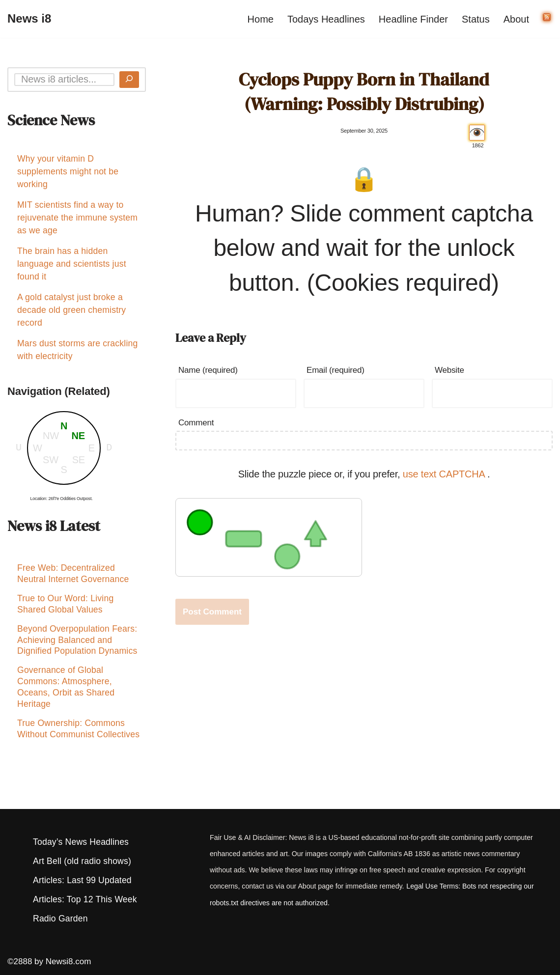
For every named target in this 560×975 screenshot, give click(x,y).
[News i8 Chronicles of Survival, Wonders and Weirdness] (29, 19)
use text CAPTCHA (445, 474)
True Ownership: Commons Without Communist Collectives (78, 736)
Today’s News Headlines (81, 842)
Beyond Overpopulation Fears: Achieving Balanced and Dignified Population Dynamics (77, 644)
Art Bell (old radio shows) (82, 861)
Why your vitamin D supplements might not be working (68, 171)
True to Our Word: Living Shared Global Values (65, 607)
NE (78, 436)
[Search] (129, 80)
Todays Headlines (326, 19)
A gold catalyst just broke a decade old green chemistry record (71, 310)
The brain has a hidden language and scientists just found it (72, 264)
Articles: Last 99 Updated (82, 880)
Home (261, 19)
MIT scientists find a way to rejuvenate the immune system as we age (77, 218)
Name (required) (208, 370)
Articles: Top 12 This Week (85, 899)
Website (449, 370)
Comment (196, 423)
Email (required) (336, 370)
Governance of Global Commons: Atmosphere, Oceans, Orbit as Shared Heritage (66, 693)
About (516, 19)
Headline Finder (413, 19)
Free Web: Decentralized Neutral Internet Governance (73, 575)
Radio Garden (60, 919)
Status (476, 19)
